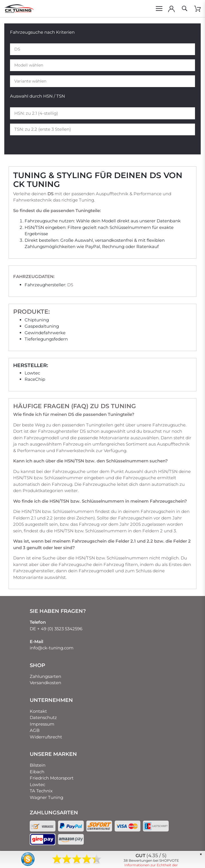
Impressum (42, 724)
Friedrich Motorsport (52, 778)
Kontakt (38, 711)
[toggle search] (184, 9)
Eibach (37, 772)
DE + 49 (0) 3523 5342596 (56, 629)
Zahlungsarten (45, 676)
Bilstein (38, 765)
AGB (35, 730)
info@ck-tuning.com (52, 648)
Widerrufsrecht (46, 737)
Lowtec (37, 785)
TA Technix (41, 791)
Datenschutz (43, 717)
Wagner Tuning (46, 797)
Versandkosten (45, 683)
